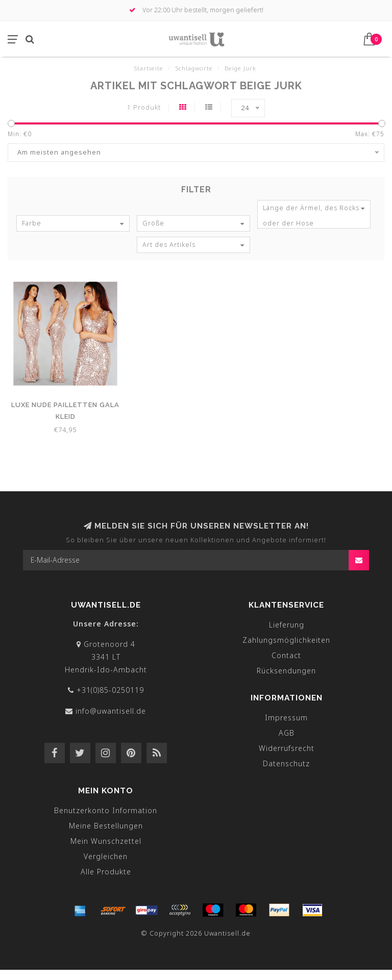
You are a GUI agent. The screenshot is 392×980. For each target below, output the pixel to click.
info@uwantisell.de (111, 711)
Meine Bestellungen (106, 826)
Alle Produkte (106, 872)
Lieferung (287, 625)
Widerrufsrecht (287, 748)
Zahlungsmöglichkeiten (286, 640)
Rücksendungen (286, 671)
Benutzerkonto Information (106, 810)
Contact (286, 655)
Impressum (286, 718)
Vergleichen (106, 856)
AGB (287, 733)
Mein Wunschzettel (106, 841)
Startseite (149, 68)
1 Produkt (144, 107)
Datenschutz (286, 763)
